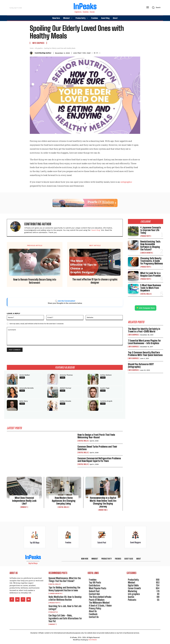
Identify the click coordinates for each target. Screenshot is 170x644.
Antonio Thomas (66, 375)
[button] (156, 8)
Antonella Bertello (27, 388)
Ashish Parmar (66, 388)
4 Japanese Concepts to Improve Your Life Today (151, 230)
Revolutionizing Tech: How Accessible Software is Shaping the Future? (150, 246)
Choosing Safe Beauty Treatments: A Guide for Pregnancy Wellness (152, 261)
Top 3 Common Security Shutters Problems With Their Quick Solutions (145, 354)
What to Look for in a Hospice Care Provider (151, 274)
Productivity (146, 236)
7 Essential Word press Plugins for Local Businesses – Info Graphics (144, 343)
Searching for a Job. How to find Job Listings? (65, 608)
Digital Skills (83, 441)
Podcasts (53, 613)
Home (32, 48)
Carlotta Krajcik (106, 401)
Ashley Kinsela (65, 401)
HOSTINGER (92, 641)
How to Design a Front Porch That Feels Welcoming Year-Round (96, 437)
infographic (126, 182)
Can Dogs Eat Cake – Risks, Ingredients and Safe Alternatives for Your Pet (65, 619)
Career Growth (147, 253)
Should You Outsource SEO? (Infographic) (141, 366)
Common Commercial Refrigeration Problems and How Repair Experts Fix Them (99, 460)
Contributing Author (43, 53)
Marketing (103, 511)
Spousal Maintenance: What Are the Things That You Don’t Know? (65, 580)
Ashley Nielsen (106, 375)
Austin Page (105, 388)
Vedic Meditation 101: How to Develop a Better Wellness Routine (65, 599)
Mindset (24, 508)
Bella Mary (24, 401)
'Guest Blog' (96, 230)
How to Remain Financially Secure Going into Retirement (35, 281)
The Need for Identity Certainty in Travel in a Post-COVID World (144, 331)
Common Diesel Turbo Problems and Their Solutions (97, 449)
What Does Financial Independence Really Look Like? (24, 501)
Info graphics (38, 43)
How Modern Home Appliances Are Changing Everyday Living (64, 501)
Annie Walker (25, 375)
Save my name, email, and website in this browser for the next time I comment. (37, 324)
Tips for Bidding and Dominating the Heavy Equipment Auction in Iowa (64, 590)
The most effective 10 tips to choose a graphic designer (95, 281)
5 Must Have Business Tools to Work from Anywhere (151, 288)
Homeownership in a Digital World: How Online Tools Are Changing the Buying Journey (103, 503)
